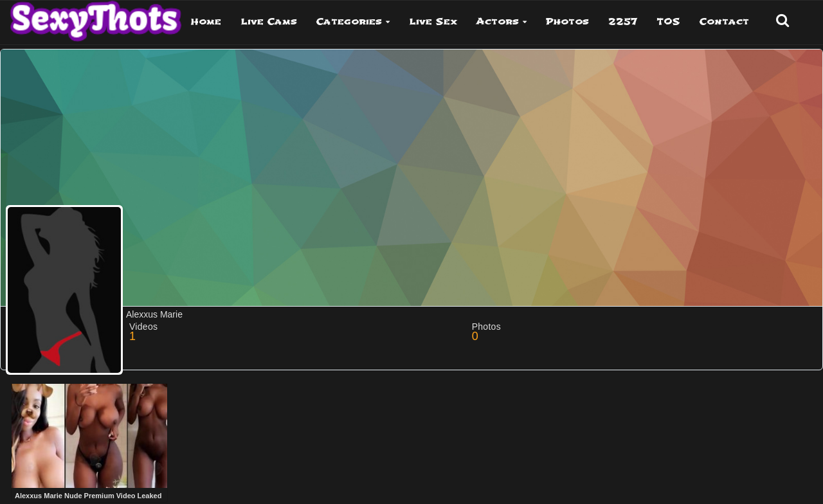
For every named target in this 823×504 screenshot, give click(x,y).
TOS (668, 22)
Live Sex (433, 22)
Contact (724, 22)
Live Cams (269, 22)
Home (206, 22)
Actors (498, 22)
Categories (349, 22)
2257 (623, 22)
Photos (567, 22)
